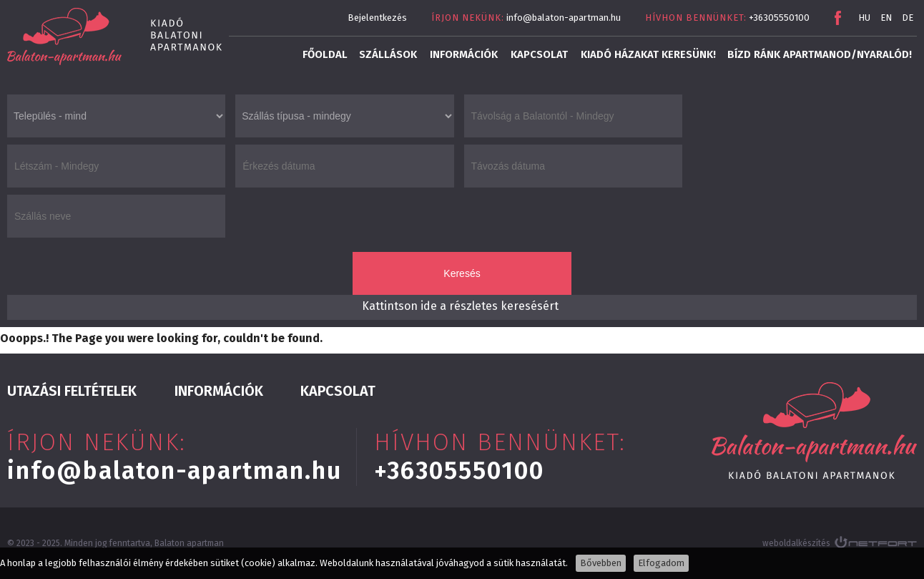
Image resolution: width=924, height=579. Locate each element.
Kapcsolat (539, 54)
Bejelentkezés (377, 18)
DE (908, 18)
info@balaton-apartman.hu (564, 18)
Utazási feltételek (72, 391)
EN (886, 18)
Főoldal (325, 54)
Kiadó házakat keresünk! (648, 54)
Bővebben (601, 563)
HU (864, 18)
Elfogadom (661, 563)
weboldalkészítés (796, 543)
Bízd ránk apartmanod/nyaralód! (820, 54)
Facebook (837, 18)
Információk (464, 54)
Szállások (388, 54)
